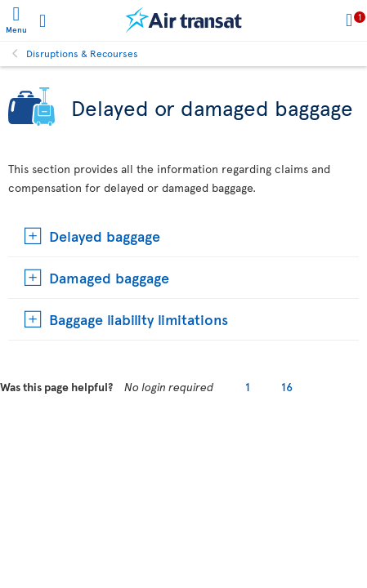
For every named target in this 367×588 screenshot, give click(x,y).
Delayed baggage (105, 236)
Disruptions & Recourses (82, 53)
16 (287, 387)
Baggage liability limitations (139, 319)
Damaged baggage (109, 277)
